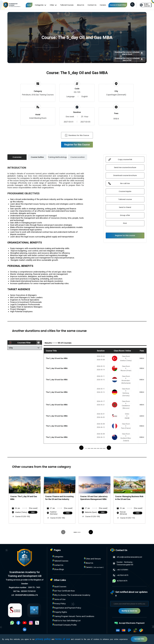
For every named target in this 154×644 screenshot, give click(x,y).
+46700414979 (120, 575)
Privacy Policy (59, 603)
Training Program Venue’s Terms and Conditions (73, 616)
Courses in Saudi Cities (118, 5)
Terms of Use (59, 599)
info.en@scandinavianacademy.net (127, 557)
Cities (53, 5)
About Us (81, 5)
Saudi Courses (59, 586)
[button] (86, 448)
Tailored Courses (67, 5)
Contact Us (92, 5)
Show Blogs (58, 569)
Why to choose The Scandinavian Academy (71, 595)
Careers (103, 5)
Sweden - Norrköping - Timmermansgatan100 (123, 563)
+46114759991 (120, 570)
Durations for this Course (77, 135)
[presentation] (81, 448)
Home (29, 5)
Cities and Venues (92, 559)
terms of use (63, 639)
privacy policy (43, 639)
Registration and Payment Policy (67, 608)
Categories (41, 5)
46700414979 (120, 581)
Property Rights (60, 612)
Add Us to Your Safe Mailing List (66, 620)
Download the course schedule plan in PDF (129, 59)
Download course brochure (125, 175)
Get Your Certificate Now (64, 591)
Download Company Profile (65, 625)
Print (125, 223)
